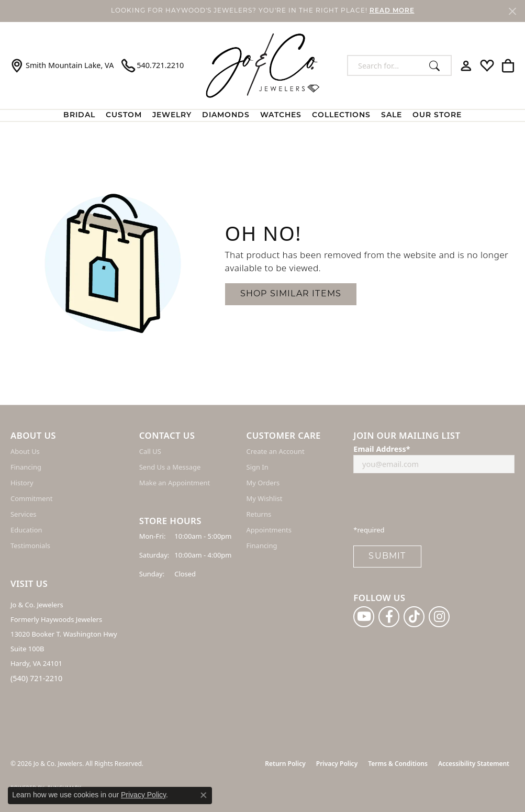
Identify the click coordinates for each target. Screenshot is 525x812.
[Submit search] (437, 65)
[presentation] (433, 502)
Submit (387, 557)
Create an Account (276, 451)
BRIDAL (79, 115)
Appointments (269, 530)
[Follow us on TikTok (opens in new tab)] (414, 617)
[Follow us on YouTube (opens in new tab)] (364, 617)
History (22, 483)
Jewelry (172, 115)
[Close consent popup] (204, 795)
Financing (26, 467)
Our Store (437, 115)
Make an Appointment (175, 483)
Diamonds (226, 115)
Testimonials (30, 546)
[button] (466, 65)
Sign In (258, 467)
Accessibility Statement (474, 764)
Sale (392, 115)
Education (26, 530)
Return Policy (285, 764)
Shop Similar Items (291, 294)
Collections (341, 115)
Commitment (31, 498)
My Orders (263, 483)
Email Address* (382, 449)
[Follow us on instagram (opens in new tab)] (439, 617)
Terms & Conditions (398, 764)
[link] (62, 65)
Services (23, 514)
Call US (150, 451)
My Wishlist (265, 498)
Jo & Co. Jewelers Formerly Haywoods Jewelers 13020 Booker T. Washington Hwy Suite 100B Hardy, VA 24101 (64, 634)
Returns (259, 514)
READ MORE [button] (392, 11)
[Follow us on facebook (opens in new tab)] (389, 617)
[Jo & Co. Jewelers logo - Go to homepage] (263, 65)
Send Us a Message (170, 467)
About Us (25, 451)
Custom (124, 115)
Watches (281, 115)
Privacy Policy (337, 764)
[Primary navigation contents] (262, 115)
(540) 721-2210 (36, 678)
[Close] (512, 11)
